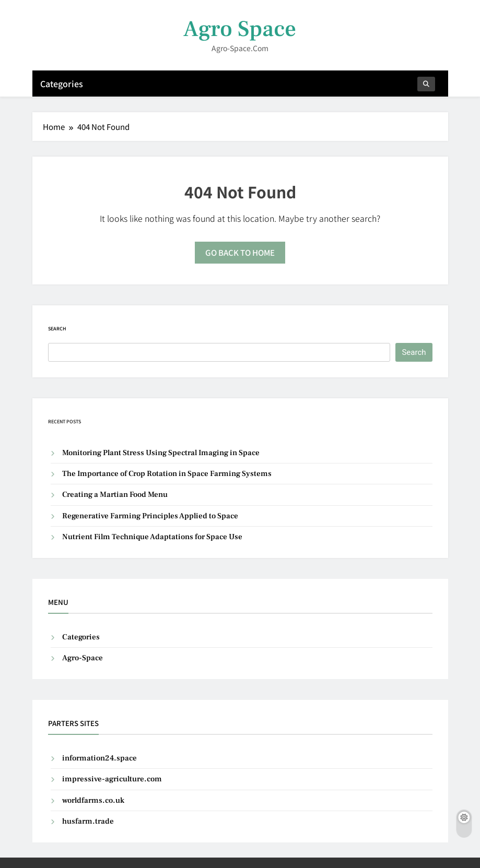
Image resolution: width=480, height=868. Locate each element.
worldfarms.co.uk (93, 800)
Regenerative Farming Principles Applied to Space (150, 516)
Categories (62, 84)
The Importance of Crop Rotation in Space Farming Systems (167, 474)
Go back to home (240, 252)
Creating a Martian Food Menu (115, 495)
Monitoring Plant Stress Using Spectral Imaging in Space (161, 453)
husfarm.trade (88, 821)
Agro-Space (83, 658)
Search (57, 329)
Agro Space (240, 29)
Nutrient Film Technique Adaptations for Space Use (152, 537)
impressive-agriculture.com (112, 779)
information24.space (99, 758)
